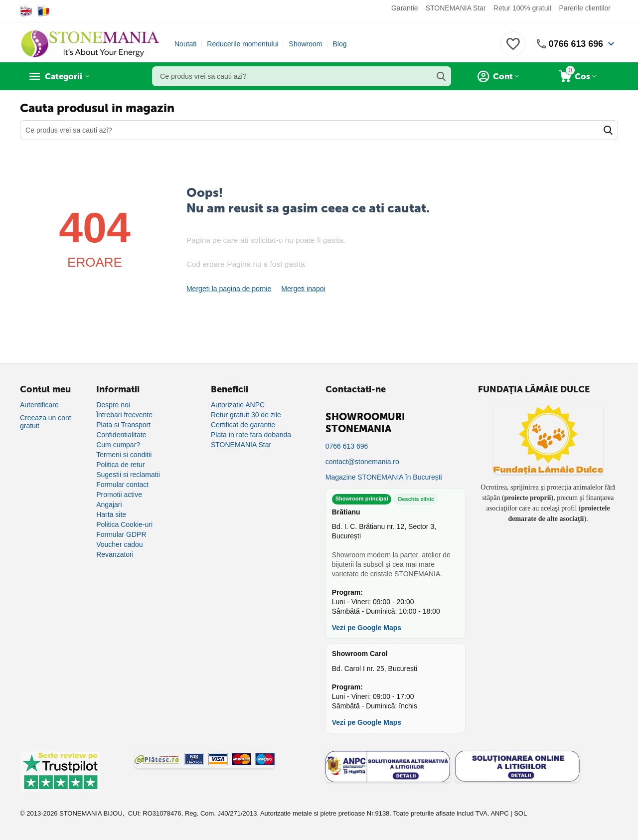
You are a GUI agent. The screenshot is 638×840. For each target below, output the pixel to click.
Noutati (185, 44)
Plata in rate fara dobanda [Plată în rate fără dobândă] (251, 435)
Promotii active (119, 495)
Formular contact (122, 485)
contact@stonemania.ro (362, 462)
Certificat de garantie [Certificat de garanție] (243, 425)
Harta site (111, 514)
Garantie (405, 8)
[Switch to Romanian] (44, 11)
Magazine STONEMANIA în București (384, 477)
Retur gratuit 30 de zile (246, 415)
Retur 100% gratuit (523, 8)
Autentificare (39, 405)
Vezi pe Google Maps (367, 628)
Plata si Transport (123, 425)
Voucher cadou (119, 544)
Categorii (65, 76)
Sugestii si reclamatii (128, 475)
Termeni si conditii (124, 455)
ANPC (499, 813)
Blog (339, 44)
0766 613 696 (576, 44)
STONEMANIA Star (456, 8)
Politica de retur (120, 465)
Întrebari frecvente (124, 415)
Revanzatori (115, 554)
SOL (520, 813)
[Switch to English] (26, 11)
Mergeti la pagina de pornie (229, 289)
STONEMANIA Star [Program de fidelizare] (241, 445)
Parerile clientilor (585, 8)
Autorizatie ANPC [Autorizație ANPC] (238, 405)
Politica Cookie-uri (124, 524)
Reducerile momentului (242, 44)
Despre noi (113, 405)
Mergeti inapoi (303, 289)
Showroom (306, 44)
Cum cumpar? (118, 445)
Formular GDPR (121, 534)
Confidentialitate (121, 435)
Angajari (109, 504)
